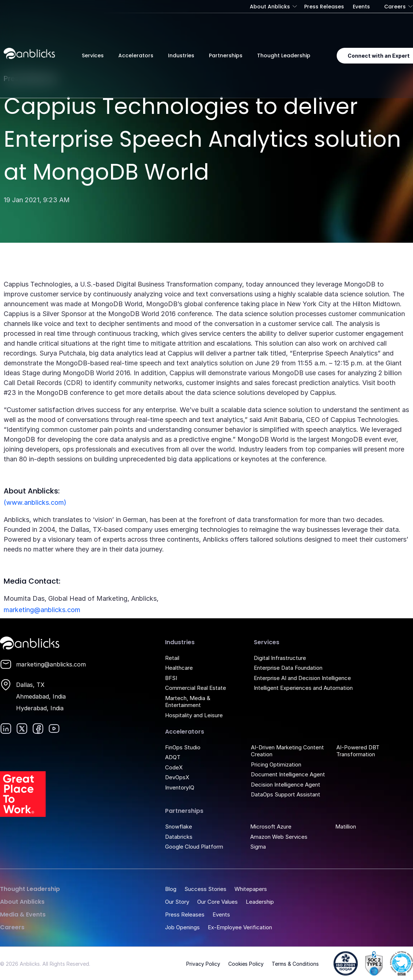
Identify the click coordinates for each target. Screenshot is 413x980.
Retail (172, 658)
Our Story (177, 902)
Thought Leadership (284, 55)
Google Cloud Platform (194, 847)
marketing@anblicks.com (42, 610)
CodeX (174, 767)
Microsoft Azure (271, 827)
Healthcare (179, 668)
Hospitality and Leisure (194, 715)
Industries (181, 55)
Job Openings (182, 927)
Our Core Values (217, 902)
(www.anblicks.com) (35, 502)
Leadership (260, 902)
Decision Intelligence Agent (286, 785)
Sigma (258, 847)
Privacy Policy (203, 964)
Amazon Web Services (279, 837)
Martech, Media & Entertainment (188, 702)
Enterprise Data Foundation (288, 668)
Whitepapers (251, 889)
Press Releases (324, 7)
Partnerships (226, 55)
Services (93, 55)
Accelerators (136, 55)
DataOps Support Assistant (286, 794)
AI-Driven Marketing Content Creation (287, 751)
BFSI (171, 678)
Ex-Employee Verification (240, 927)
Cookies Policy (246, 964)
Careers (395, 7)
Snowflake (179, 827)
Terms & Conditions (295, 964)
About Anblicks (270, 7)
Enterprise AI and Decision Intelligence (302, 678)
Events (361, 7)
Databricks (179, 837)
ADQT (173, 757)
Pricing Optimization (276, 764)
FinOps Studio (183, 747)
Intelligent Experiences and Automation (303, 688)
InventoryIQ (180, 787)
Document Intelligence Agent (288, 774)
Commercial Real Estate (196, 688)
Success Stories (205, 889)
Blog (171, 889)
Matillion (346, 827)
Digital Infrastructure (280, 658)
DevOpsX (177, 777)
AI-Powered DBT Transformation (358, 751)
